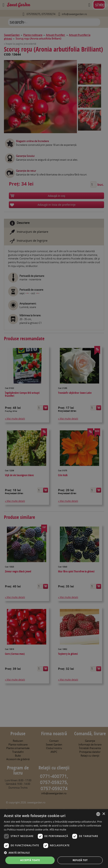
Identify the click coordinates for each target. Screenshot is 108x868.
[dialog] (54, 839)
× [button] (104, 814)
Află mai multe (58, 830)
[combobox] (98, 814)
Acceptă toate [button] (30, 860)
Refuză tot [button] (80, 860)
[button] (54, 853)
